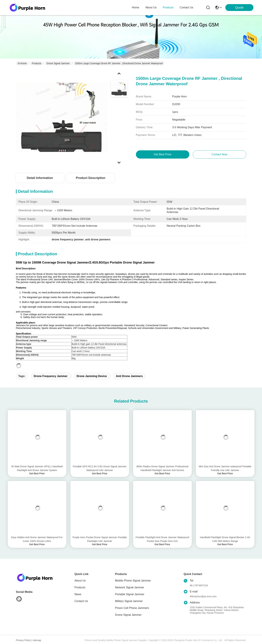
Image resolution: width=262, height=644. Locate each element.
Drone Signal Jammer (58, 63)
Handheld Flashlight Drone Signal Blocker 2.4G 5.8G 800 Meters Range (225, 539)
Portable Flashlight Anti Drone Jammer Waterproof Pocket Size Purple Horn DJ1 (162, 539)
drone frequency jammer (50, 376)
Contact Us (81, 601)
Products (37, 63)
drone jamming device (92, 376)
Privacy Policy (23, 640)
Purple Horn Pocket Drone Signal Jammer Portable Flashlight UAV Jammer (100, 539)
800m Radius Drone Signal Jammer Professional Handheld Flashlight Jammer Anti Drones (162, 468)
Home (135, 7)
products (168, 7)
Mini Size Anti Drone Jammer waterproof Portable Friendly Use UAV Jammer (225, 468)
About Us (80, 581)
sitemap (37, 640)
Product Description (90, 178)
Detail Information (40, 178)
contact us (187, 7)
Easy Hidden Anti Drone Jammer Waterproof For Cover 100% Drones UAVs (37, 539)
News (78, 594)
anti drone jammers (129, 376)
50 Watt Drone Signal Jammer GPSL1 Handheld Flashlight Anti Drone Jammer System (37, 468)
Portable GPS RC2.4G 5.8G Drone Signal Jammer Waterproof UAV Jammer (100, 468)
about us (151, 7)
